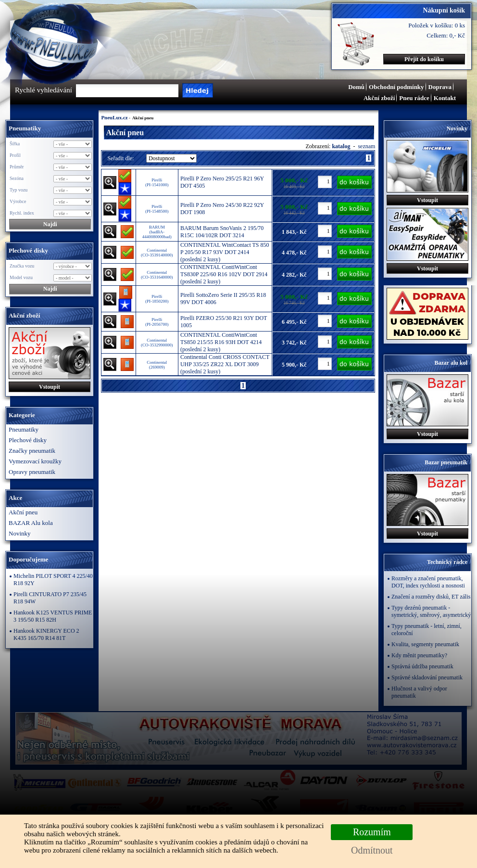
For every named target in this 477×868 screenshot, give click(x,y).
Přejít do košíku (424, 59)
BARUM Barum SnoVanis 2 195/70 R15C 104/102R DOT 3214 (222, 232)
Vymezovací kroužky (35, 461)
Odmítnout (372, 850)
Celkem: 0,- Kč (446, 35)
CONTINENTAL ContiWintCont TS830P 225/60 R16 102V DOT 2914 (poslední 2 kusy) (224, 274)
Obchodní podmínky (396, 87)
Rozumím (372, 832)
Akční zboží (379, 98)
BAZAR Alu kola (31, 523)
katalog (342, 146)
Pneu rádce (414, 98)
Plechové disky (28, 440)
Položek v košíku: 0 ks (437, 25)
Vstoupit (50, 387)
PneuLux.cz (114, 117)
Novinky (20, 533)
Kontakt (445, 98)
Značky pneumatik (32, 451)
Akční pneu (23, 512)
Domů (356, 87)
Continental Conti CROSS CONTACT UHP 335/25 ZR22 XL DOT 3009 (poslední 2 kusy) (225, 364)
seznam (366, 146)
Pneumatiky (24, 429)
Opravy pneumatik (32, 472)
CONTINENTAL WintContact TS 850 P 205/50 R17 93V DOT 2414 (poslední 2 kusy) (225, 252)
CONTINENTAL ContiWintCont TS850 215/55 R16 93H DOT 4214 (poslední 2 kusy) (221, 342)
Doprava (440, 87)
